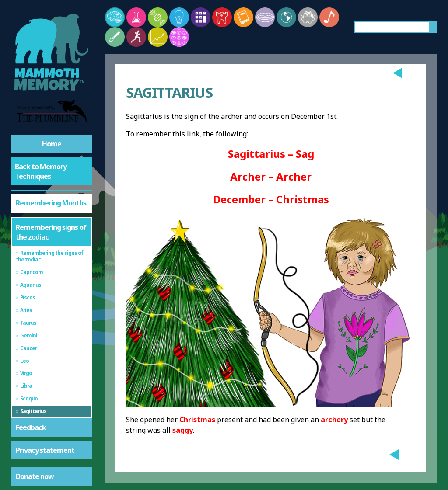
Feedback (31, 427)
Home (52, 144)
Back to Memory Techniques (41, 171)
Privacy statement (45, 450)
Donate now (35, 476)
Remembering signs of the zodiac (51, 232)
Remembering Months (51, 203)
